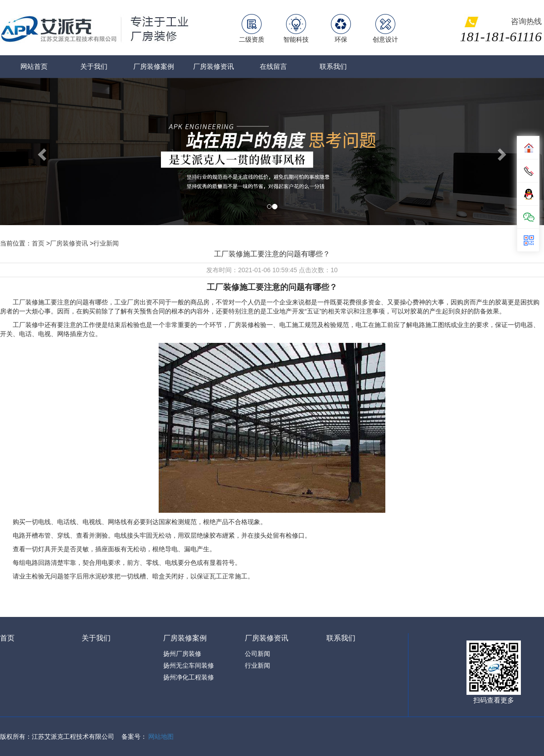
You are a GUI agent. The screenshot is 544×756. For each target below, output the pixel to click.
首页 (38, 243)
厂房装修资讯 (214, 66)
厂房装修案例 (154, 66)
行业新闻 (106, 243)
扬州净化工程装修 (189, 677)
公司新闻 (257, 654)
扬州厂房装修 (182, 654)
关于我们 (94, 66)
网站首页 (34, 66)
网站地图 (161, 737)
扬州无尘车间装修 (189, 665)
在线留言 (273, 66)
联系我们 (333, 66)
